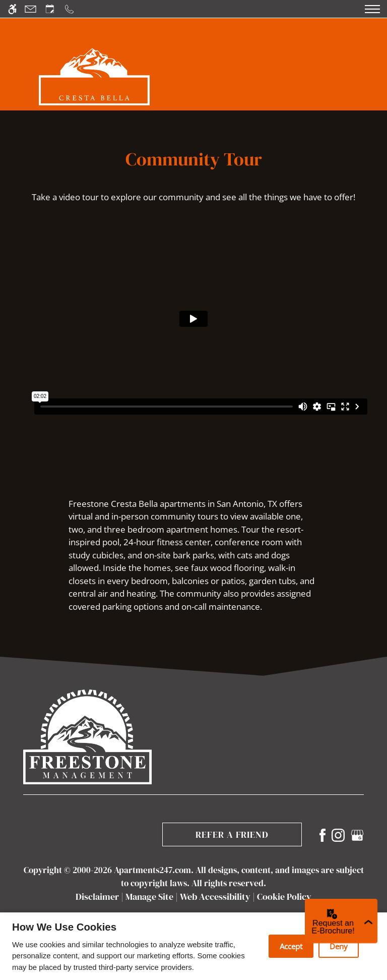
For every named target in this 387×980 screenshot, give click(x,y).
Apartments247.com (152, 870)
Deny (339, 946)
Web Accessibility (215, 897)
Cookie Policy (284, 897)
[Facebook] (322, 834)
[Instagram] (338, 834)
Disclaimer (97, 897)
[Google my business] (357, 834)
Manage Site (149, 897)
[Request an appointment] (50, 9)
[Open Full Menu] (372, 9)
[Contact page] (30, 9)
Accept (291, 946)
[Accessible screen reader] (12, 9)
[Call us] (69, 9)
